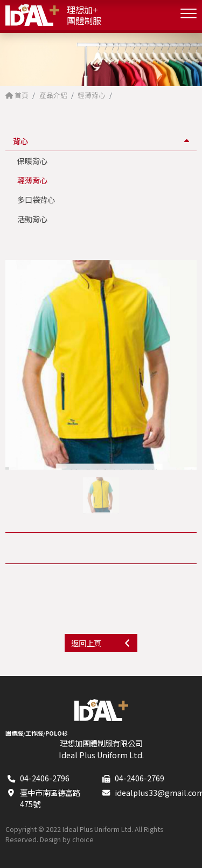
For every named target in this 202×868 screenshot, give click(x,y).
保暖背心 (32, 161)
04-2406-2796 (45, 778)
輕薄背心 (32, 180)
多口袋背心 (36, 199)
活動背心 (32, 219)
